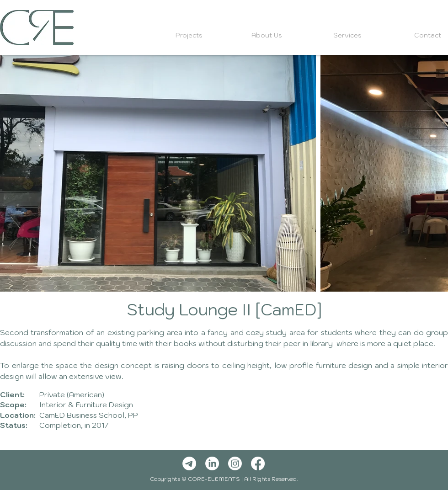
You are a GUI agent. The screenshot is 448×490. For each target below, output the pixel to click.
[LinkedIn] (212, 463)
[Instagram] (235, 463)
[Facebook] (258, 463)
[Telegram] (189, 463)
